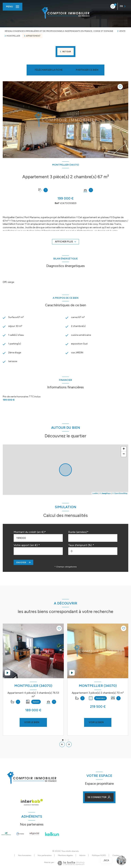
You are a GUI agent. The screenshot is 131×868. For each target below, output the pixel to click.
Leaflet (95, 493)
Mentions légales (65, 855)
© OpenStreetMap (120, 493)
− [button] (124, 454)
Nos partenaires (45, 855)
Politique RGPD (99, 855)
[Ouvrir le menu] (13, 7)
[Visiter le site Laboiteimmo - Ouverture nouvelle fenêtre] (71, 863)
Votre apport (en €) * (27, 545)
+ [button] (124, 449)
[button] (69, 744)
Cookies (116, 855)
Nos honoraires (25, 855)
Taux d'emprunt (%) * (81, 545)
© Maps (105, 493)
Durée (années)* (78, 532)
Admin (82, 855)
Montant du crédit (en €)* (30, 532)
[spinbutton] (93, 551)
